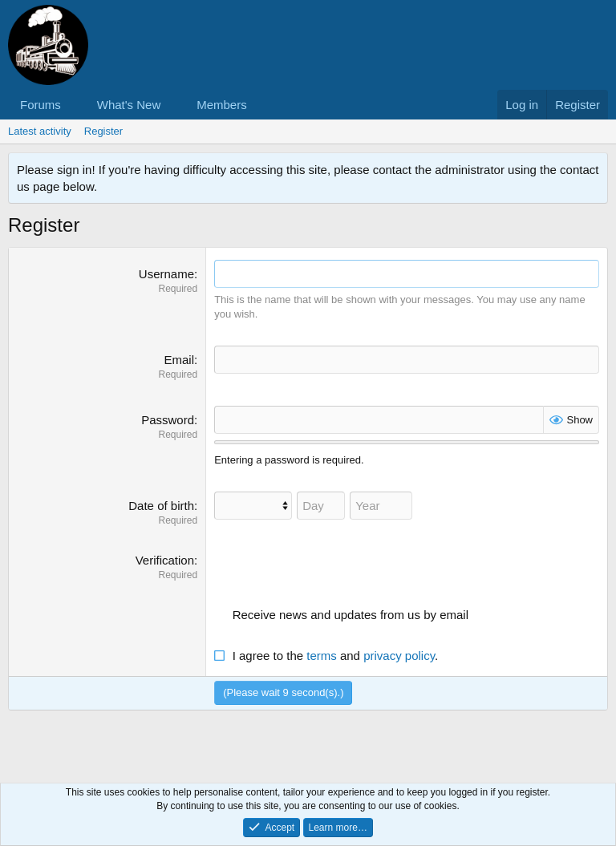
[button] (74, 105)
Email (179, 360)
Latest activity (40, 131)
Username (166, 274)
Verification (165, 560)
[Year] (381, 506)
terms (322, 656)
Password (168, 420)
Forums (41, 105)
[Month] (253, 506)
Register (103, 131)
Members (222, 105)
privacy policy (399, 656)
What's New (129, 105)
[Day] (321, 506)
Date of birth (161, 506)
